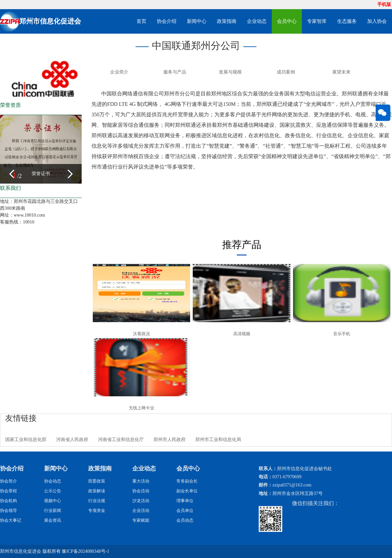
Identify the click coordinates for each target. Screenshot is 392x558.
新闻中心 (197, 21)
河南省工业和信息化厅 (121, 440)
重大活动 (141, 481)
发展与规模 (230, 72)
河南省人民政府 (72, 440)
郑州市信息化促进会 (21, 551)
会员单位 (185, 510)
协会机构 (8, 501)
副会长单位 (187, 491)
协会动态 (53, 481)
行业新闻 (53, 510)
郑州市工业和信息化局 (218, 440)
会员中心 (287, 21)
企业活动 (141, 510)
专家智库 (317, 21)
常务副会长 (187, 481)
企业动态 (257, 21)
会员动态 (185, 520)
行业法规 (97, 501)
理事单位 (185, 501)
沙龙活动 (141, 501)
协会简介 (8, 481)
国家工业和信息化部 (26, 440)
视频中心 (53, 501)
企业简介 (119, 72)
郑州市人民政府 (170, 440)
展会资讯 (53, 520)
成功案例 (286, 72)
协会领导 (8, 510)
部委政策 (97, 481)
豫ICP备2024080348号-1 (85, 551)
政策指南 (227, 21)
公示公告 (53, 491)
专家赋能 (141, 520)
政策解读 (97, 491)
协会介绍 (167, 21)
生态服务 (347, 21)
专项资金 (97, 510)
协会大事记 (11, 520)
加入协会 (377, 21)
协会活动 (141, 491)
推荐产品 (242, 245)
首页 (141, 21)
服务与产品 (175, 72)
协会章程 (8, 491)
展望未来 (341, 72)
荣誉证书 (41, 174)
